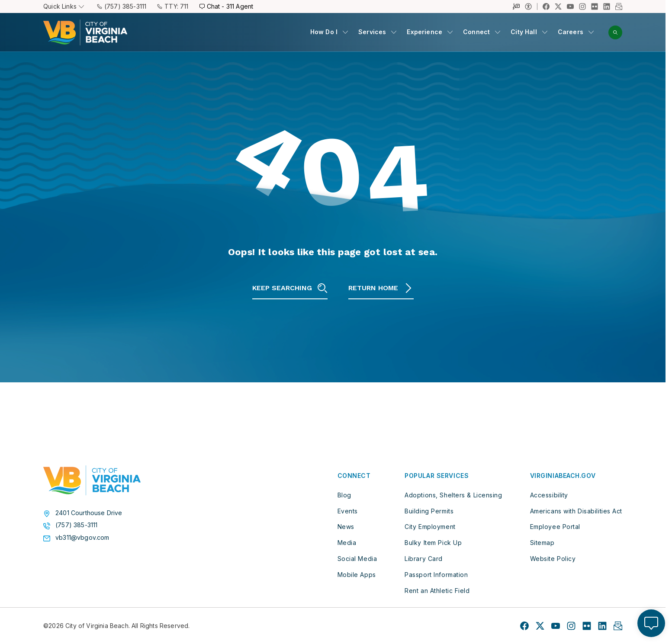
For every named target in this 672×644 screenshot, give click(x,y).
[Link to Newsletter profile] (619, 6)
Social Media (357, 559)
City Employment (430, 527)
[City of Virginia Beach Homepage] (85, 32)
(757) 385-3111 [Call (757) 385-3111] (122, 6)
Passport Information (436, 574)
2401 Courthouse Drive (89, 513)
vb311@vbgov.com (82, 538)
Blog (344, 495)
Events (348, 511)
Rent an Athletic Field (437, 590)
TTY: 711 (173, 6)
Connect (476, 32)
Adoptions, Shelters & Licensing (453, 495)
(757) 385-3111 (76, 525)
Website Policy (553, 559)
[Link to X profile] (558, 6)
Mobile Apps (357, 574)
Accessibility (549, 495)
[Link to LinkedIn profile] (607, 6)
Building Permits (429, 511)
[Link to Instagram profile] (582, 6)
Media (347, 543)
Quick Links (64, 6)
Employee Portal (555, 527)
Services (372, 32)
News (346, 527)
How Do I (324, 32)
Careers (571, 32)
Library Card (424, 559)
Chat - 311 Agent (227, 6)
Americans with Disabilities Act (576, 511)
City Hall (524, 32)
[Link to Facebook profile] (546, 6)
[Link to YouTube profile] (570, 6)
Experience (424, 32)
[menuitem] (329, 32)
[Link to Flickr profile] (595, 6)
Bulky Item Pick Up (433, 543)
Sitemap (542, 543)
